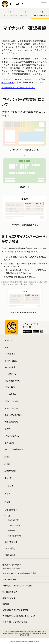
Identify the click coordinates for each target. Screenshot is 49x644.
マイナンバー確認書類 (14, 449)
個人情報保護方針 (10, 592)
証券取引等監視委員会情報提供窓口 (17, 585)
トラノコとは (10, 340)
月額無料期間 (10, 470)
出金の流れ (12, 531)
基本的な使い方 (13, 520)
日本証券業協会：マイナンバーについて (18, 88)
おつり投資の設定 (14, 525)
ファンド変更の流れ (14, 536)
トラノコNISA (10, 394)
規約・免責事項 (11, 542)
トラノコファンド (11, 401)
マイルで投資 (10, 367)
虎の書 (7, 502)
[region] (24, 14)
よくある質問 (10, 548)
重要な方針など (9, 598)
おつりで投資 (10, 354)
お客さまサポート (12, 510)
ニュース (8, 478)
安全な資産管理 (11, 422)
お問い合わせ (10, 555)
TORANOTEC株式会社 (11, 579)
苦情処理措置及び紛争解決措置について (19, 616)
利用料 (7, 457)
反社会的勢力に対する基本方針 (15, 610)
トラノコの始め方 (10, 15)
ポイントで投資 (11, 361)
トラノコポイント (11, 374)
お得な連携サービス (13, 380)
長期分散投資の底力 (13, 415)
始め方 (7, 429)
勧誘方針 (6, 604)
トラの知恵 (9, 486)
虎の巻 (7, 494)
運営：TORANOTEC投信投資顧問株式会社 (19, 573)
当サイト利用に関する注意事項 (15, 622)
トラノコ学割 (10, 387)
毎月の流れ (25, 15)
